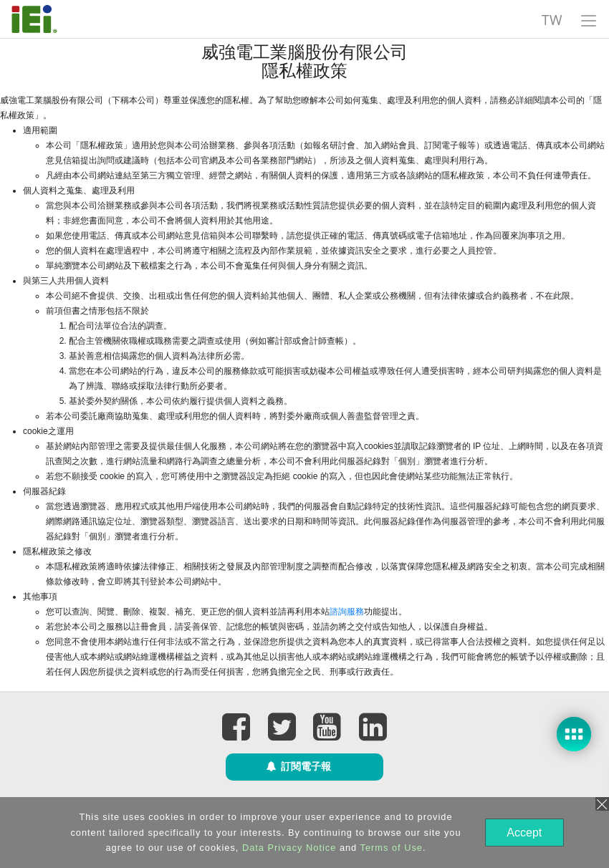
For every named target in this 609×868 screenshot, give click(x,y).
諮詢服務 (347, 612)
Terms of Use (390, 848)
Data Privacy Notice (288, 848)
